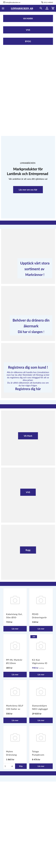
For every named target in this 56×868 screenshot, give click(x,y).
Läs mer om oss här (28, 190)
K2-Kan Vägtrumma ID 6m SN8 (40, 663)
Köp (21, 766)
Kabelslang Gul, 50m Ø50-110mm (14, 617)
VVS (28, 30)
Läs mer (15, 629)
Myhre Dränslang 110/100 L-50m (15, 755)
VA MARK (28, 18)
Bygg (28, 550)
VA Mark (28, 436)
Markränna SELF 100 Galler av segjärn (15, 709)
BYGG (28, 41)
